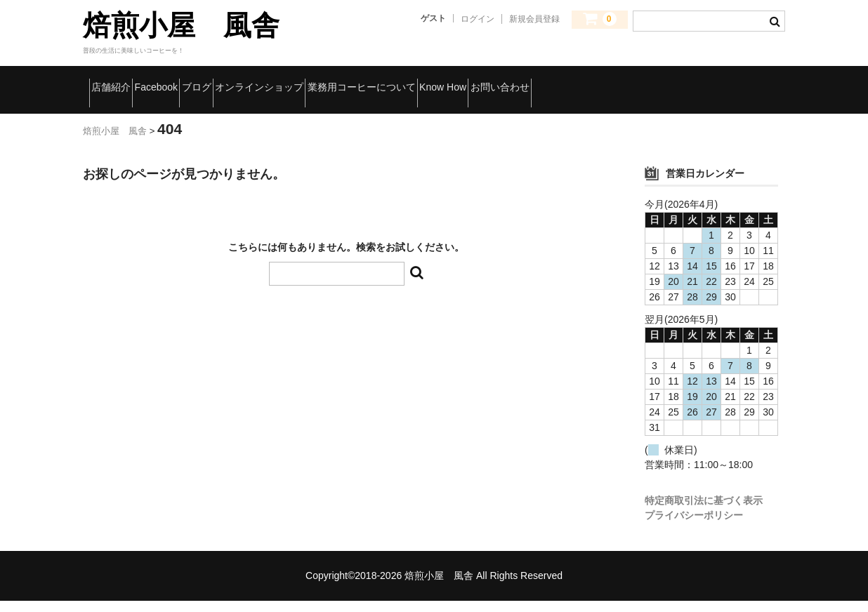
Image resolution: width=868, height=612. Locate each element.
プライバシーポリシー (694, 526)
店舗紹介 (121, 81)
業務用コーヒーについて (526, 81)
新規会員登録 (534, 19)
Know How (650, 81)
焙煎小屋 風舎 (181, 25)
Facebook (203, 81)
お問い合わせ (132, 110)
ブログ (279, 81)
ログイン (478, 19)
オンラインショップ (378, 81)
